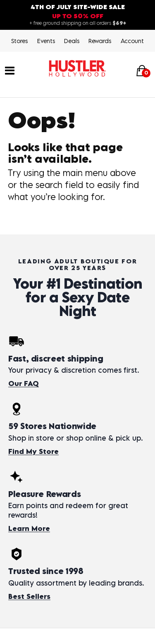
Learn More (29, 528)
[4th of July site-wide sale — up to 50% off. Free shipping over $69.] (77, 15)
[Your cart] (142, 70)
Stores (19, 41)
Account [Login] (132, 41)
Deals (72, 41)
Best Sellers (29, 596)
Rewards (100, 41)
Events (46, 41)
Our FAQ (24, 384)
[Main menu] (10, 70)
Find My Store (33, 451)
